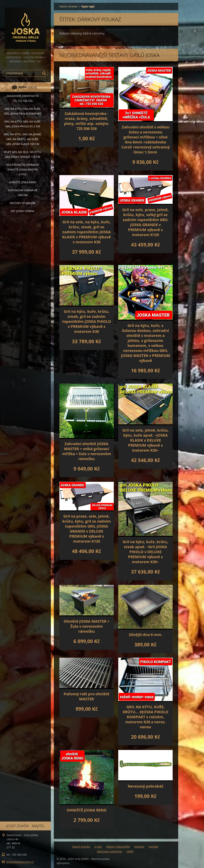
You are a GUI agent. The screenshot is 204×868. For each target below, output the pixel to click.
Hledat (45, 73)
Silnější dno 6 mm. (146, 635)
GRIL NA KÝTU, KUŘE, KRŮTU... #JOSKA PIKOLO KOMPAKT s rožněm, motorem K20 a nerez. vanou (146, 717)
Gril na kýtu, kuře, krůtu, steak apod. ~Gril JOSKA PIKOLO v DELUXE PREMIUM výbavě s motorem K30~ (145, 552)
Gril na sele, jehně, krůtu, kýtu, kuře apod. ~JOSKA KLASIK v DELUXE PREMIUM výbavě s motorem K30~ (146, 440)
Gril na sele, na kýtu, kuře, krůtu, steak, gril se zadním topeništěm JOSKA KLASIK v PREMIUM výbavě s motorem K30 (87, 232)
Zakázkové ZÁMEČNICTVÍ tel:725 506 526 (23, 98)
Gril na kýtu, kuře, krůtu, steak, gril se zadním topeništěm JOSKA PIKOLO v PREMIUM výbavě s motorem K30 (87, 321)
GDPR (130, 851)
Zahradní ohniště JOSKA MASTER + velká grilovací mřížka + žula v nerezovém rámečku (87, 451)
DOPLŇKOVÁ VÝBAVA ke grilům (23, 193)
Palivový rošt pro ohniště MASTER (87, 696)
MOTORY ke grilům (23, 203)
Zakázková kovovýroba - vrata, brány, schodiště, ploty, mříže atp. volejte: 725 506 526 (87, 121)
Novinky (139, 847)
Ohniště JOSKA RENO (23, 182)
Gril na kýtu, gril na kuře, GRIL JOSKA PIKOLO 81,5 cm (23, 124)
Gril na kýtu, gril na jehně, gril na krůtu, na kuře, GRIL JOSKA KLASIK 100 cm (23, 139)
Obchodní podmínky (110, 851)
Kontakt (153, 847)
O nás (98, 847)
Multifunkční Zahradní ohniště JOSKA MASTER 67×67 (23, 169)
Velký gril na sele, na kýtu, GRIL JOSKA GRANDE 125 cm (23, 154)
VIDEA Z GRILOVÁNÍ (118, 847)
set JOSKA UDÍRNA (23, 211)
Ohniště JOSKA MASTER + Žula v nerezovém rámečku (87, 626)
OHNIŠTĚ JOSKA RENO (87, 810)
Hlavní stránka (68, 6)
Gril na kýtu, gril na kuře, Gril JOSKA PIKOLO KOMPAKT (23, 111)
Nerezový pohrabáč (146, 786)
